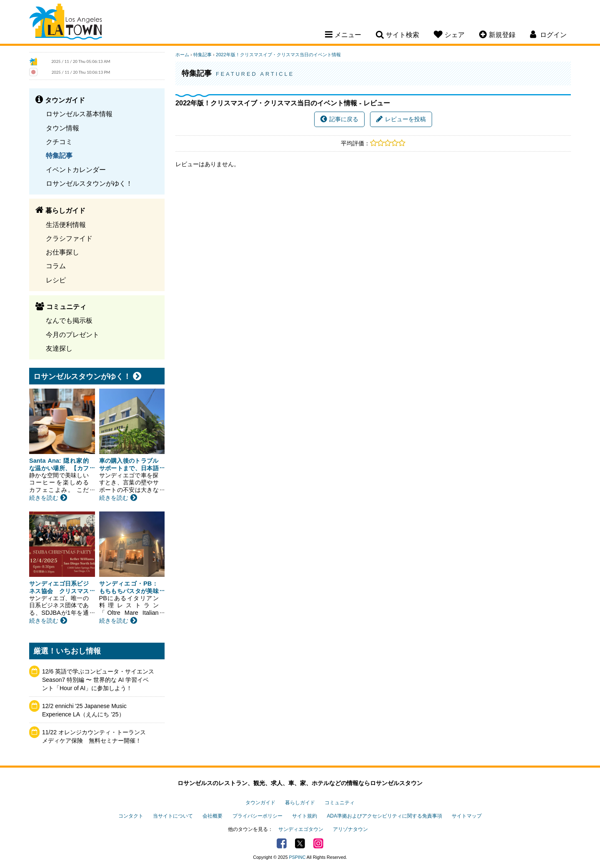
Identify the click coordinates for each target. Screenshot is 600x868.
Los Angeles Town (66, 23)
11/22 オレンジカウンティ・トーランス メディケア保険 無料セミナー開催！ (97, 736)
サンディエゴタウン (301, 829)
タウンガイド (260, 803)
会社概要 (212, 816)
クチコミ (59, 142)
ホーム (182, 55)
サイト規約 (305, 816)
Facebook (282, 843)
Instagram (318, 843)
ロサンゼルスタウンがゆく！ (89, 183)
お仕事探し (62, 252)
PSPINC (297, 857)
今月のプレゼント (72, 334)
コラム (56, 266)
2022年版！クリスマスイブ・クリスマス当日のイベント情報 (278, 55)
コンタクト (131, 816)
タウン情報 (62, 128)
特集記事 (59, 155)
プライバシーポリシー (257, 816)
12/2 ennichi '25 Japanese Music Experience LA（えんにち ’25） (84, 710)
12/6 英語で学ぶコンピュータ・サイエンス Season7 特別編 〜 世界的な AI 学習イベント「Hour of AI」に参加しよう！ (98, 680)
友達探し (59, 348)
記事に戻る (339, 119)
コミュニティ (340, 803)
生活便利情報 (66, 224)
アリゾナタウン (350, 829)
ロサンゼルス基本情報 (79, 114)
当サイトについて (173, 816)
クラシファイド (69, 238)
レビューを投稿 (401, 119)
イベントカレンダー (76, 170)
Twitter (300, 843)
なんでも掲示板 (69, 320)
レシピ (56, 280)
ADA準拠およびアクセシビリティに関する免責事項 (384, 816)
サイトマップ (467, 816)
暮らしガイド (300, 803)
